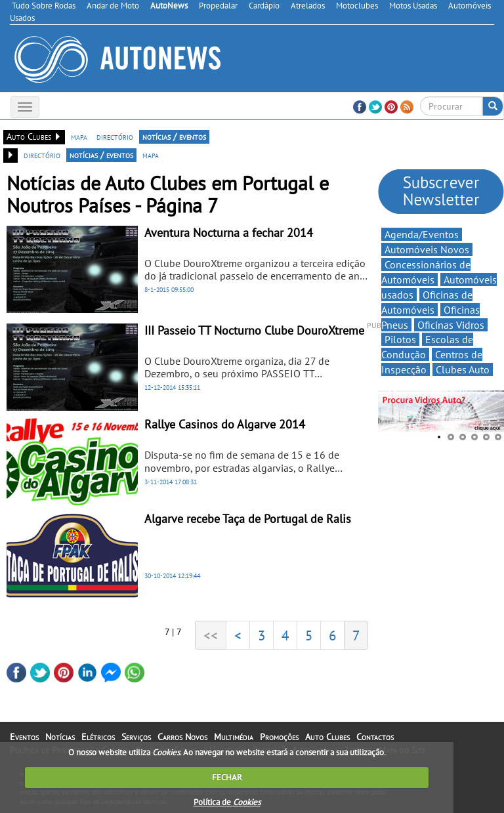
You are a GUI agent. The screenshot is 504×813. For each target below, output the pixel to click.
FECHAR (227, 777)
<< (211, 635)
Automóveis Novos (427, 249)
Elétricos (98, 737)
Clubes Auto (463, 369)
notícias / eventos (174, 136)
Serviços (136, 737)
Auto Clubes (327, 737)
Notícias (60, 737)
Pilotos (400, 339)
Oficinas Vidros (451, 325)
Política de (227, 802)
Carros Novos (182, 737)
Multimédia (234, 737)
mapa (79, 136)
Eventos (24, 737)
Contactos (375, 737)
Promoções (279, 737)
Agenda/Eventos (422, 234)
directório (115, 136)
